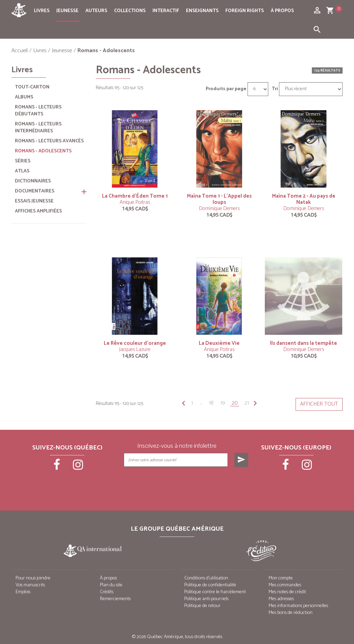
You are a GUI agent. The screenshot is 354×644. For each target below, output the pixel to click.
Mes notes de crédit (287, 592)
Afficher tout (319, 404)
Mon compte (281, 578)
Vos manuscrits (30, 585)
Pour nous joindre (33, 578)
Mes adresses (281, 599)
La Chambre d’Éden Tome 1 (135, 196)
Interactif (166, 11)
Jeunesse (67, 11)
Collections (130, 11)
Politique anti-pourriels (206, 599)
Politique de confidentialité (210, 585)
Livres (42, 11)
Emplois (23, 592)
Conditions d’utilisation (206, 578)
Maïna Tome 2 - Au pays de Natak (304, 199)
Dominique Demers (219, 209)
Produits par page (226, 89)
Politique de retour (202, 606)
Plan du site (111, 585)
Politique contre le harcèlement (215, 592)
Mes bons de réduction (291, 613)
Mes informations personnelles (298, 606)
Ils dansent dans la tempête (304, 343)
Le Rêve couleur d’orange (135, 343)
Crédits (107, 592)
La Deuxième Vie (219, 343)
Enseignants (202, 11)
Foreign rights (245, 11)
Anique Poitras (135, 202)
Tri (275, 89)
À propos (282, 11)
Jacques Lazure (135, 349)
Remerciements (115, 599)
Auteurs (96, 11)
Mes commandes (285, 585)
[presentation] (187, 484)
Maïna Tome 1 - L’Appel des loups (219, 199)
